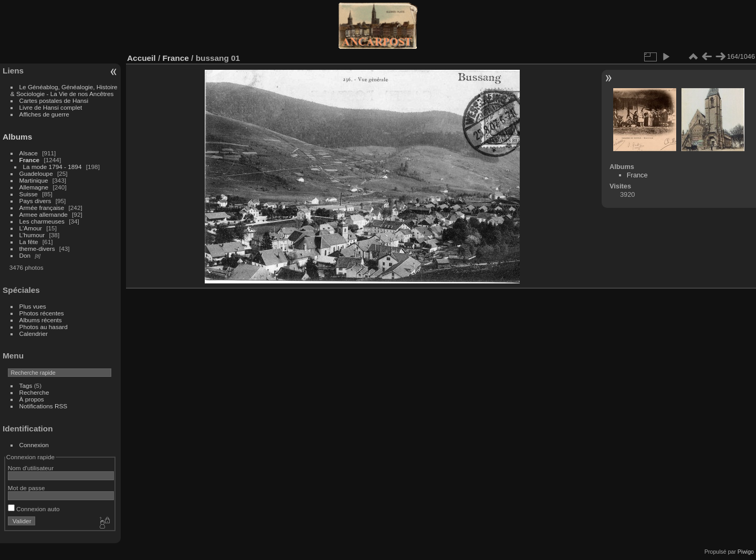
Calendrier (34, 334)
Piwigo (746, 552)
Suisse (29, 194)
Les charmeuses (42, 221)
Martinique (34, 180)
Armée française (42, 208)
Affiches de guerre (44, 114)
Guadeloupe (36, 173)
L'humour (32, 235)
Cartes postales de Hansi (54, 101)
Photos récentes (42, 313)
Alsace (29, 153)
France (30, 160)
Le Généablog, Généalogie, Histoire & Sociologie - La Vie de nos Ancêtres (64, 90)
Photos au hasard (44, 327)
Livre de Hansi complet (51, 107)
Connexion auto (34, 509)
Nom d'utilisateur (31, 468)
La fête (29, 242)
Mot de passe (27, 488)
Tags (26, 385)
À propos (32, 399)
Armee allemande (44, 214)
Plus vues (33, 306)
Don (25, 255)
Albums (17, 137)
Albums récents (41, 320)
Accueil (141, 58)
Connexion (34, 445)
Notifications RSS (44, 406)
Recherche (34, 392)
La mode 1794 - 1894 (52, 167)
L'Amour (31, 228)
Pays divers (35, 201)
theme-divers (37, 249)
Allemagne (34, 187)
